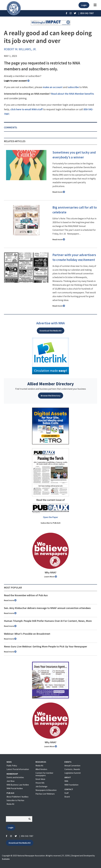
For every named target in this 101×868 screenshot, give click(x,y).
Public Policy (12, 766)
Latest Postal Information (18, 769)
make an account (53, 87)
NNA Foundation (71, 785)
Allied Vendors (41, 769)
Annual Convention (72, 766)
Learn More (51, 577)
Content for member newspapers (44, 774)
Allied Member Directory (51, 384)
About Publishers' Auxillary (17, 797)
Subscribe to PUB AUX (51, 523)
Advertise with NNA (50, 323)
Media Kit (10, 804)
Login (84, 5)
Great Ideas (40, 779)
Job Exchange (41, 786)
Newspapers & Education (46, 790)
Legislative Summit (73, 773)
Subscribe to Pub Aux (15, 800)
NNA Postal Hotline (15, 788)
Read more (59, 192)
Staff (66, 793)
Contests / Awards (72, 769)
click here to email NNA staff (26, 109)
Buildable (6, 859)
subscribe (73, 87)
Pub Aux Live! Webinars (45, 794)
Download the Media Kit (51, 331)
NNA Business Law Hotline (18, 785)
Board (67, 797)
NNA (66, 781)
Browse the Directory (51, 396)
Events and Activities (15, 777)
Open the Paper (50, 517)
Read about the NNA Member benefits (73, 94)
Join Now (11, 781)
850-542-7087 (27, 836)
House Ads (40, 783)
